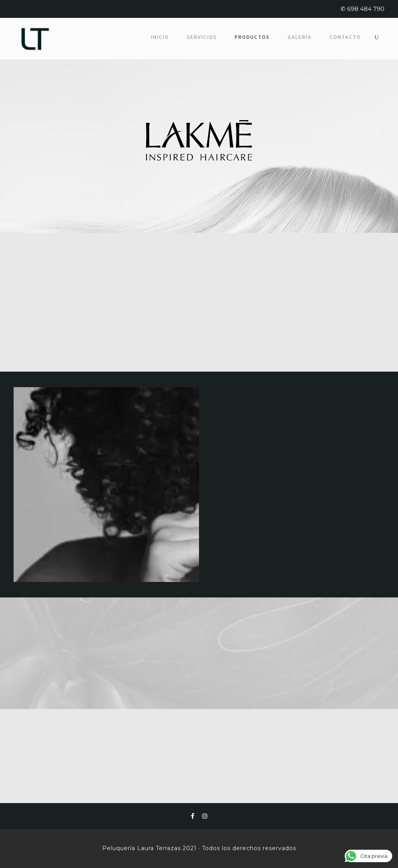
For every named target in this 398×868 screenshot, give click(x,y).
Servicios (202, 37)
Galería (300, 37)
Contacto (345, 37)
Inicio (160, 37)
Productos (252, 37)
